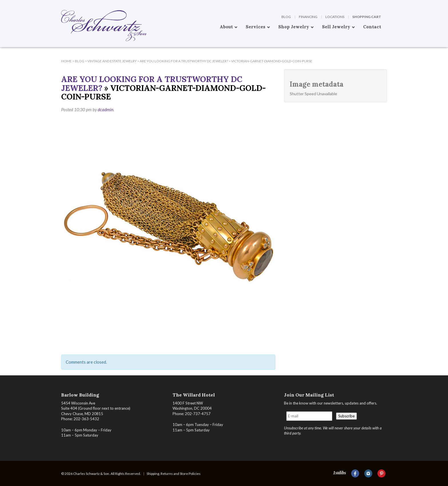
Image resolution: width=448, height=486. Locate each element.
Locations (335, 17)
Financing (308, 17)
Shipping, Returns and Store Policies (174, 474)
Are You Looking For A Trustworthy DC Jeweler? (152, 84)
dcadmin (106, 109)
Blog (286, 17)
